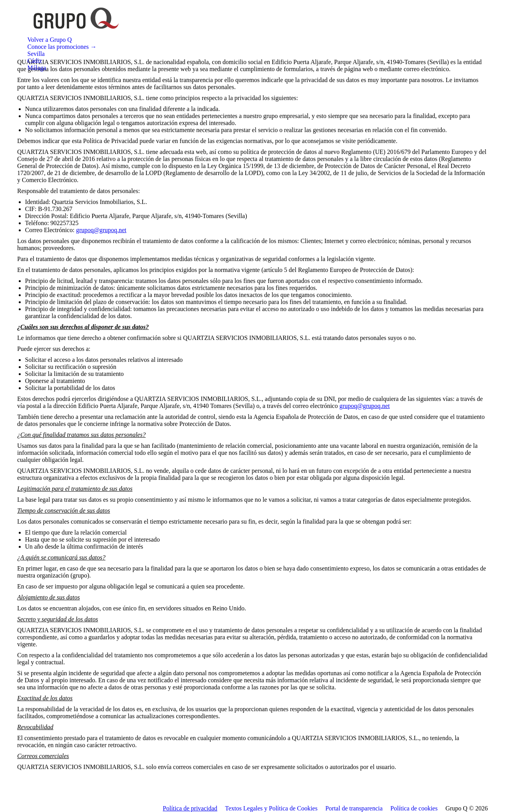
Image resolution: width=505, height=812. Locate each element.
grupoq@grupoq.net (101, 230)
